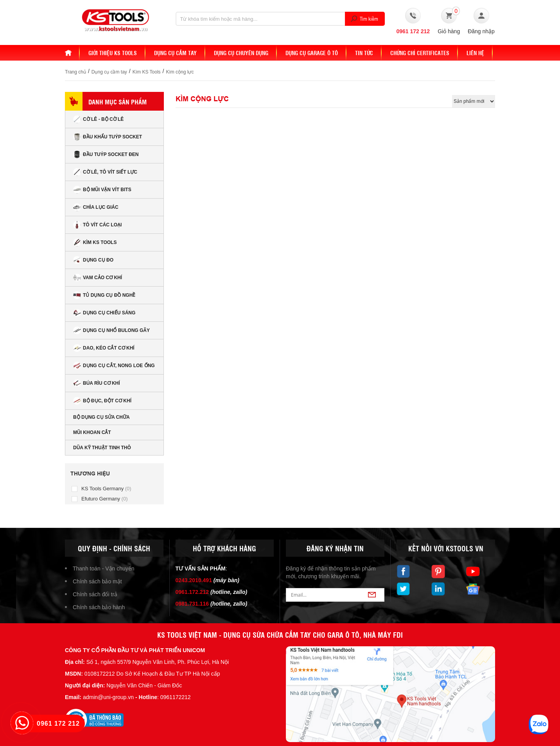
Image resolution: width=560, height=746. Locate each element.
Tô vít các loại (97, 225)
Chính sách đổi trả (95, 594)
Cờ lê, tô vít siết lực (105, 172)
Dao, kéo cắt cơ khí (104, 348)
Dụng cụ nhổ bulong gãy (111, 330)
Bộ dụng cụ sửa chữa (101, 417)
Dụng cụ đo (93, 260)
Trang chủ (75, 72)
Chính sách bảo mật (97, 581)
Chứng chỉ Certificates (420, 53)
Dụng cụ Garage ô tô (312, 53)
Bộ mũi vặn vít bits (102, 190)
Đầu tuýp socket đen (106, 154)
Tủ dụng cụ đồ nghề (104, 295)
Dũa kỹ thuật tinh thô (102, 448)
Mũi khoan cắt (92, 432)
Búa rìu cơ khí (97, 383)
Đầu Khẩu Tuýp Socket (108, 137)
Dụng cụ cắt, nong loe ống (114, 366)
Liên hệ (475, 53)
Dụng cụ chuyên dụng (241, 53)
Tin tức (364, 53)
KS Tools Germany (106, 489)
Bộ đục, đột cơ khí (102, 401)
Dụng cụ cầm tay (109, 72)
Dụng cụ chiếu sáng (104, 313)
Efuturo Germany (105, 499)
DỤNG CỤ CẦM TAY (175, 53)
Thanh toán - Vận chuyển (104, 568)
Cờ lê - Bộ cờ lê (98, 119)
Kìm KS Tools (147, 72)
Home (72, 53)
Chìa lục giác (96, 207)
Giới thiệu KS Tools (113, 53)
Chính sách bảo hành (99, 607)
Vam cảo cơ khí (98, 278)
